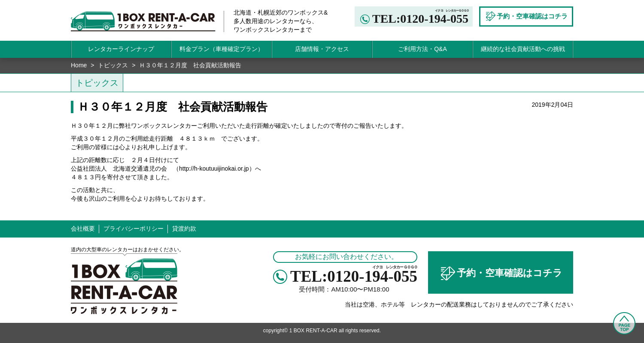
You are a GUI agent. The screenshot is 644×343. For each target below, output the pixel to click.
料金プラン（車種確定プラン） (222, 49)
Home (79, 65)
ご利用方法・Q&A (422, 49)
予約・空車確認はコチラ (501, 274)
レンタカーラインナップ (121, 49)
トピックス (113, 65)
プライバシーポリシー (134, 229)
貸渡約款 (184, 229)
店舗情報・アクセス (322, 49)
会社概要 (83, 229)
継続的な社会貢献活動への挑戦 (523, 49)
